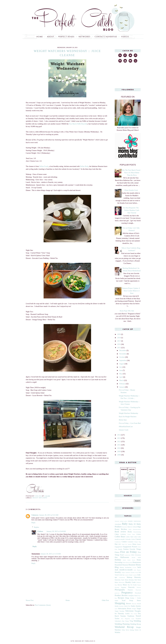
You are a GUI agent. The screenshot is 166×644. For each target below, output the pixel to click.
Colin (135, 538)
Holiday (118, 561)
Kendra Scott (134, 573)
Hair (116, 558)
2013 (119, 438)
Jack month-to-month (124, 571)
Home (68, 600)
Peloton (139, 588)
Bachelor (125, 528)
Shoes (139, 602)
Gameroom (127, 556)
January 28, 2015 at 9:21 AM (49, 515)
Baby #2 (132, 525)
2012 (119, 442)
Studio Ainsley (136, 607)
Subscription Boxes (125, 610)
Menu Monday (129, 581)
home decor (131, 561)
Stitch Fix (127, 607)
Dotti (123, 545)
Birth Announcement (135, 530)
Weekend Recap (124, 628)
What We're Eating (128, 631)
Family (120, 550)
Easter (139, 545)
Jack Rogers (137, 571)
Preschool (138, 594)
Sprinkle (121, 607)
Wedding (137, 622)
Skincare (134, 605)
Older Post (105, 600)
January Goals (124, 430)
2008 (119, 455)
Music (125, 586)
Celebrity (123, 535)
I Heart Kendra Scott (131, 190)
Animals (130, 522)
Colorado (128, 540)
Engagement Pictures (130, 548)
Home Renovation (127, 564)
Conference (118, 543)
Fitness (117, 553)
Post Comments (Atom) (43, 605)
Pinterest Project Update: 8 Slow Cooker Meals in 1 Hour (131, 291)
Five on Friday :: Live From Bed (130, 423)
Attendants (118, 525)
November (123, 354)
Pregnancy (127, 594)
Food (122, 556)
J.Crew (134, 569)
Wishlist (117, 633)
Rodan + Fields (136, 599)
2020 (119, 334)
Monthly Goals (130, 583)
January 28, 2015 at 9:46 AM (56, 531)
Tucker (117, 620)
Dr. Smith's (129, 545)
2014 (119, 435)
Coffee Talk (129, 538)
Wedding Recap (135, 625)
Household (118, 566)
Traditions (131, 617)
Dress (134, 545)
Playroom (138, 591)
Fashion (126, 550)
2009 (119, 452)
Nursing (117, 588)
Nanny (139, 586)
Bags (139, 528)
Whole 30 (138, 631)
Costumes (130, 543)
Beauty (117, 530)
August (122, 364)
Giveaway (138, 556)
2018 (119, 338)
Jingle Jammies (126, 573)
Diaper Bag (138, 543)
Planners (130, 591)
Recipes (121, 599)
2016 (119, 344)
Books (130, 533)
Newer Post (30, 600)
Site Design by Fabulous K (83, 642)
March (122, 380)
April (121, 377)
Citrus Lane (131, 535)
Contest (124, 543)
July (121, 367)
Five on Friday (129, 553)
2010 (119, 448)
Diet (116, 545)
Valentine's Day (120, 622)
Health (133, 559)
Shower (128, 605)
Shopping (120, 604)
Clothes (139, 535)
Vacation (138, 620)
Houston (125, 566)
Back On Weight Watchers (128, 417)
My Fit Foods (132, 586)
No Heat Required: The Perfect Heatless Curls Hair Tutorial (131, 210)
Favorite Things (135, 550)
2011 (119, 445)
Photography (120, 591)
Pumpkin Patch (133, 597)
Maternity (138, 578)
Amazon (117, 522)
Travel (138, 617)
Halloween (125, 558)
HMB (139, 559)
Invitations (128, 569)
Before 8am (123, 420)
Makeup (130, 578)
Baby (125, 525)
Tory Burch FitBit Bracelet (78, 124)
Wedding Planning (122, 625)
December (123, 350)
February (122, 384)
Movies (120, 586)
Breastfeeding (137, 533)
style (116, 610)
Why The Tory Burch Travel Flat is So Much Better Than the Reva (131, 173)
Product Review (121, 596)
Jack (139, 568)
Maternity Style (119, 581)
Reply (33, 523)
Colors (133, 540)
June (121, 370)
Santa (116, 602)
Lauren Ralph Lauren (131, 576)
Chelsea (40, 531)
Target (139, 610)
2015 (119, 348)
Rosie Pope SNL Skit (127, 311)
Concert (138, 540)
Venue (127, 622)
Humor (122, 569)
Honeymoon (137, 563)
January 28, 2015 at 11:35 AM (51, 554)
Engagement (118, 548)
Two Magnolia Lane (128, 620)
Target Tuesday (120, 612)
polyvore (117, 594)
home (124, 561)
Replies (36, 527)
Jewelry (118, 573)
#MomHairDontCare (126, 427)
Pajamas (124, 588)
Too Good (134, 615)
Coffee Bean (120, 538)
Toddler (127, 615)
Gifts (132, 556)
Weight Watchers (40, 498)
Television (129, 612)
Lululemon (122, 578)
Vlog (131, 622)
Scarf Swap (127, 602)
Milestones (122, 583)
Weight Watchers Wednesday (129, 413)
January (122, 387)
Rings (127, 599)
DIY (120, 545)
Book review (120, 533)
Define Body (84, 166)
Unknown (35, 515)
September (123, 360)
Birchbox (124, 530)
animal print (123, 522)
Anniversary (137, 522)
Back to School (132, 528)
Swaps (134, 610)
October (122, 357)
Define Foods (44, 166)
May (121, 374)
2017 (119, 341)
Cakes (117, 535)
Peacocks (131, 588)
